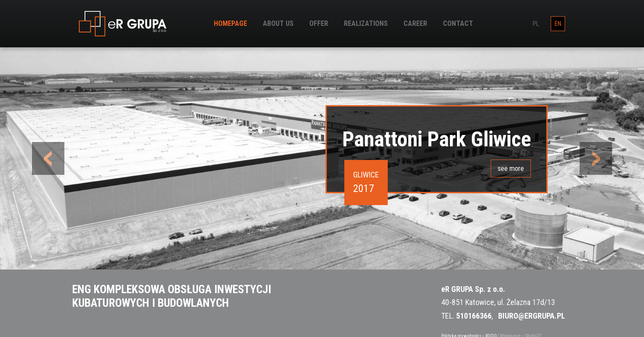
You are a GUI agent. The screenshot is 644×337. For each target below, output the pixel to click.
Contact (458, 23)
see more (511, 168)
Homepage (230, 23)
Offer (319, 23)
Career (415, 23)
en (558, 24)
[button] (48, 158)
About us (278, 23)
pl (536, 24)
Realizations (366, 23)
